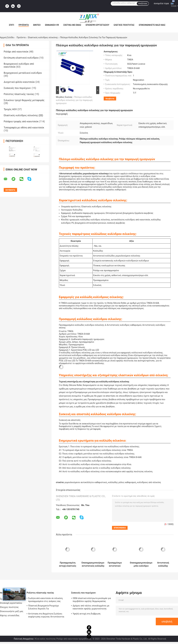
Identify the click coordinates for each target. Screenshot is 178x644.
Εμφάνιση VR (52, 25)
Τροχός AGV (10, 109)
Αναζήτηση (143, 4)
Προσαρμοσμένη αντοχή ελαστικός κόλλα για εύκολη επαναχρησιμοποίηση (68, 564)
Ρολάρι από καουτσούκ (16, 52)
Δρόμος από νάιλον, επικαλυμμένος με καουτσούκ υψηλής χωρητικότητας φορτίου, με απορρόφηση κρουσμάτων (91, 608)
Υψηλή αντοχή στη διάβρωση (87, 614)
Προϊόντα (24, 25)
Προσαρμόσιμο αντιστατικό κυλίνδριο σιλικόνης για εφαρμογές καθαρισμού (115, 564)
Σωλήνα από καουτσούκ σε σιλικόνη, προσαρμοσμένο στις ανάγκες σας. (46, 600)
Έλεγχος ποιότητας (124, 25)
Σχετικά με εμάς (72, 25)
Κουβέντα (110, 99)
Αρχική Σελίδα (7, 37)
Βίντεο (37, 25)
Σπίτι (11, 25)
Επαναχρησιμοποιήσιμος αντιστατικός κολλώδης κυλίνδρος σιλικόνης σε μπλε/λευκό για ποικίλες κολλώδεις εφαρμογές (93, 564)
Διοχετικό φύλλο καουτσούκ (19, 82)
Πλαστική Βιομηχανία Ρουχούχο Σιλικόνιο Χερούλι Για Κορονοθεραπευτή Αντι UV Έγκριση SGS (47, 608)
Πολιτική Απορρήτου (24, 639)
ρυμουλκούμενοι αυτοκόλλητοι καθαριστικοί (86, 482)
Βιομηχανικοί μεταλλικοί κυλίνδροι (23, 73)
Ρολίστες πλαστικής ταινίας (19, 94)
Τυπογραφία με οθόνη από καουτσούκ (24, 128)
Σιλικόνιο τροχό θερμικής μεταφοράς (24, 100)
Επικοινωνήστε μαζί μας (152, 25)
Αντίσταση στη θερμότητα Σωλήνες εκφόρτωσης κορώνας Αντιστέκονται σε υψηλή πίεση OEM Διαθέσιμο (46, 616)
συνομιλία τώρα (161, 3)
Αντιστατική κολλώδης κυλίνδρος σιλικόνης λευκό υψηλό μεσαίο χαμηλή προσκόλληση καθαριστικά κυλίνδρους (163, 564)
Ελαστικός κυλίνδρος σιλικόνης (43, 37)
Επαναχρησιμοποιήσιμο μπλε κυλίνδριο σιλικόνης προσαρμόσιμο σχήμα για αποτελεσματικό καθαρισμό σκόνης (141, 564)
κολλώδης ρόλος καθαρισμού (122, 482)
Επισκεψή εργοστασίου (97, 25)
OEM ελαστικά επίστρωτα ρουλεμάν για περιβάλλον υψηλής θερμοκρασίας (92, 600)
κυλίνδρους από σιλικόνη (149, 482)
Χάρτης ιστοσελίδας (10, 615)
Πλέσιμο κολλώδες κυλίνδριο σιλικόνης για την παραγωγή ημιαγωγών (74, 100)
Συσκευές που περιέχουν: (17, 88)
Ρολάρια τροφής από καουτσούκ (21, 121)
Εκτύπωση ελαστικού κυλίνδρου (21, 58)
